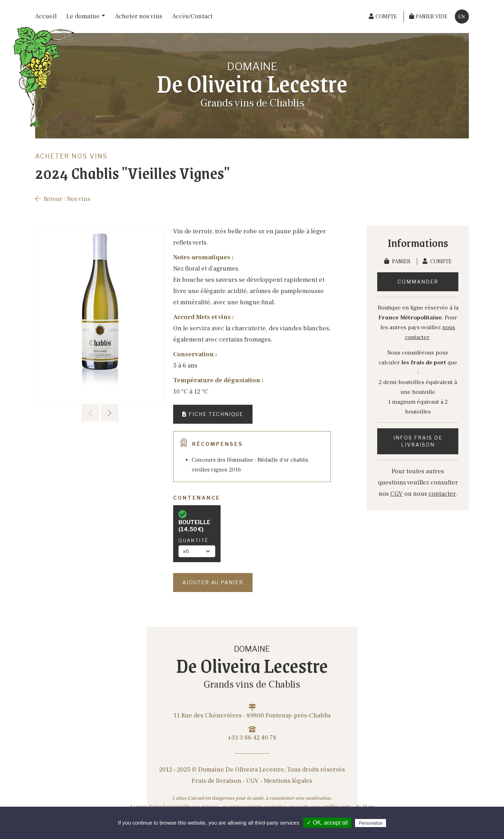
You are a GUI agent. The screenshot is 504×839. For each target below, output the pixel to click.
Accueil (46, 16)
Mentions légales (288, 781)
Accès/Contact (192, 16)
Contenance (197, 498)
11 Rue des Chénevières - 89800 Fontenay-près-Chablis (252, 712)
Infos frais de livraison (418, 441)
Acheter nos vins (139, 16)
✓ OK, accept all (327, 823)
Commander (418, 282)
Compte (437, 261)
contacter (442, 494)
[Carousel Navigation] (100, 413)
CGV (397, 494)
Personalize (371, 823)
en (462, 17)
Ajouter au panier (213, 582)
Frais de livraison (217, 781)
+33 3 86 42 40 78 (252, 734)
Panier (398, 261)
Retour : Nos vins (63, 199)
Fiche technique (213, 414)
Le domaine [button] (83, 16)
